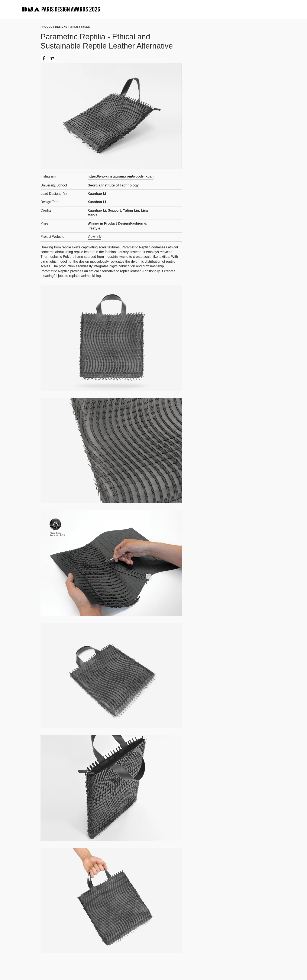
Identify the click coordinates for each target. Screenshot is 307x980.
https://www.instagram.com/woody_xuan (121, 176)
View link (94, 237)
